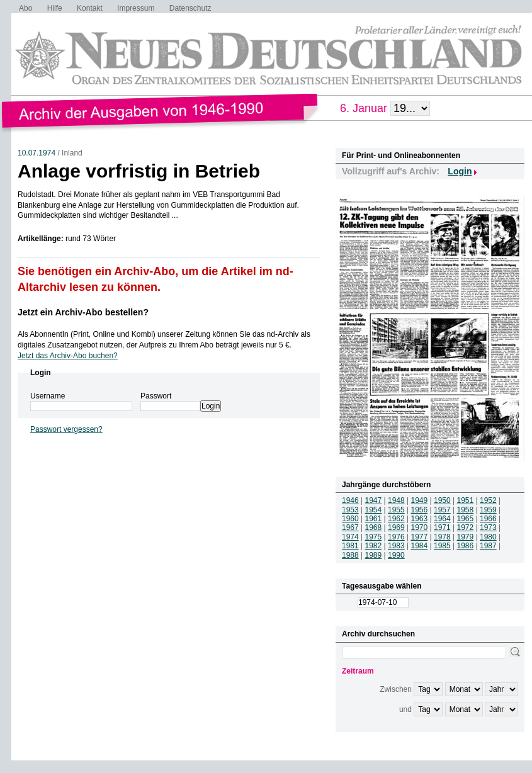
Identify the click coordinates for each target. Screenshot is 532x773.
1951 (466, 500)
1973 (488, 528)
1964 (442, 519)
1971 (442, 528)
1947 (374, 500)
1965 (466, 519)
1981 (350, 546)
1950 (442, 500)
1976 (396, 537)
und (405, 709)
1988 (350, 555)
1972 (466, 528)
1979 (466, 537)
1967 (350, 528)
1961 (374, 519)
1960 (350, 519)
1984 (420, 546)
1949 (420, 500)
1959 (488, 510)
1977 (420, 537)
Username (48, 396)
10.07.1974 (37, 153)
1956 (420, 510)
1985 (442, 546)
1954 (374, 510)
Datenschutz (190, 8)
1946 (350, 500)
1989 (374, 555)
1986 (466, 546)
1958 (466, 510)
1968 (374, 528)
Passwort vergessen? (66, 429)
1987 (488, 546)
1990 (396, 555)
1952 (488, 500)
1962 (396, 519)
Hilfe (55, 8)
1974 (350, 537)
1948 (396, 500)
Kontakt (90, 8)
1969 (396, 528)
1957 (442, 510)
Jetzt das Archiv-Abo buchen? (68, 356)
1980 (488, 537)
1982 (374, 546)
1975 (374, 537)
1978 (442, 537)
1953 (350, 510)
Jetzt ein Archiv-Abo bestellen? (83, 312)
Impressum (136, 8)
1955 (396, 510)
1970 (420, 528)
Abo (25, 8)
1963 (420, 519)
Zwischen (396, 689)
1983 (396, 546)
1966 (488, 519)
